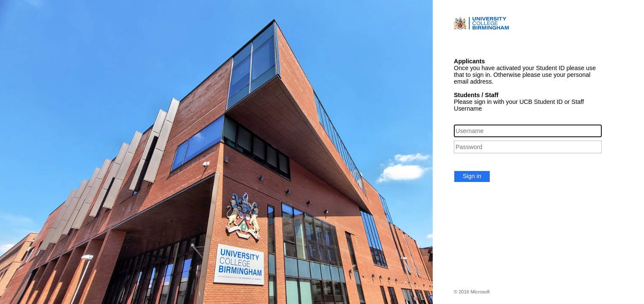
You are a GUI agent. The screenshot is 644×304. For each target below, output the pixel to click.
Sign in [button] (472, 176)
